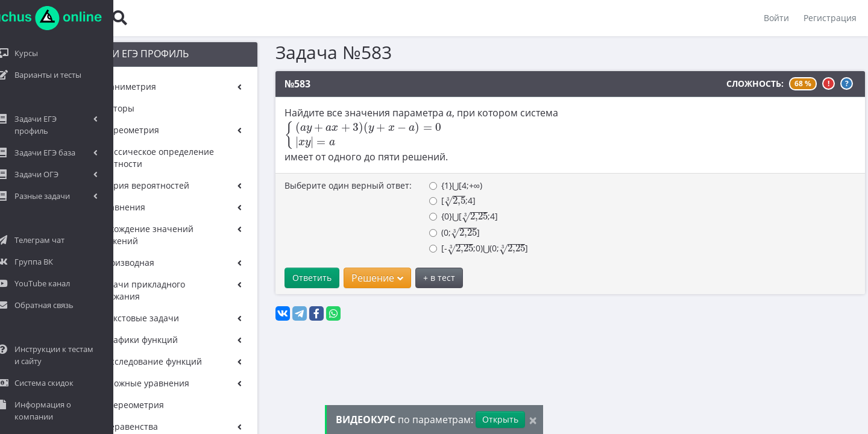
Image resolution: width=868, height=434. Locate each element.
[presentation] (428, 114)
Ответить (291, 278)
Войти (776, 18)
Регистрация (829, 18)
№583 (276, 84)
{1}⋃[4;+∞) (435, 185)
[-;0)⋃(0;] (458, 249)
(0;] (433, 233)
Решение (356, 278)
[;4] (431, 201)
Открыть (500, 419)
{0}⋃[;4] (442, 217)
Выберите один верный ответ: (327, 185)
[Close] (533, 420)
